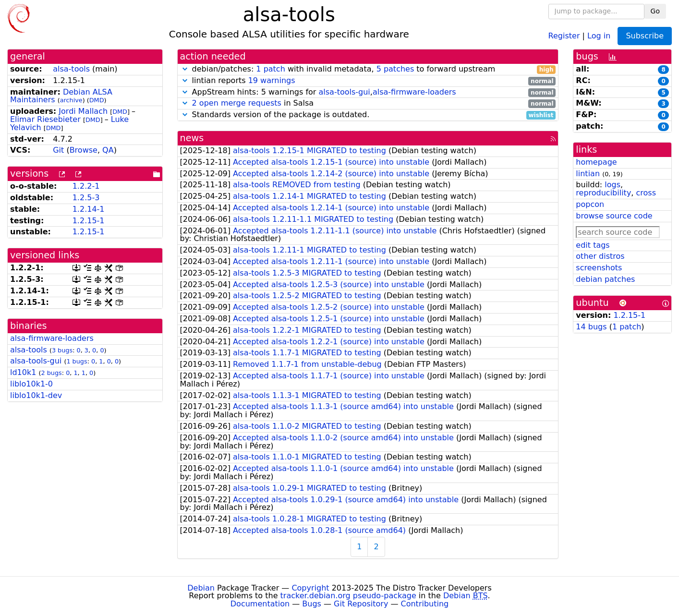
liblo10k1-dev (36, 395)
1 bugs (77, 361)
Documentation (260, 604)
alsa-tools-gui (36, 361)
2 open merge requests (237, 103)
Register (564, 35)
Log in (599, 35)
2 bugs (52, 373)
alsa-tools (71, 69)
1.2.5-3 (86, 198)
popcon (590, 204)
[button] (185, 69)
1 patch (270, 69)
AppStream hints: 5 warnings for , (368, 92)
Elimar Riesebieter (45, 119)
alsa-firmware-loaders (52, 338)
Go (655, 11)
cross (646, 193)
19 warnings (272, 80)
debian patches (605, 279)
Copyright (310, 588)
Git (58, 150)
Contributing (425, 604)
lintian (588, 174)
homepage (596, 162)
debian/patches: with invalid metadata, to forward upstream (368, 69)
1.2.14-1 (89, 209)
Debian (201, 588)
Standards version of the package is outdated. (368, 115)
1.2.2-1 (86, 186)
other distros (600, 256)
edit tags (593, 245)
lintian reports (368, 81)
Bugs (312, 604)
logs (612, 185)
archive (71, 100)
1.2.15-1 (89, 221)
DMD (97, 100)
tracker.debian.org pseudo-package (348, 596)
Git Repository (361, 604)
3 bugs (62, 350)
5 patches (395, 69)
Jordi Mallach (83, 111)
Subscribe (645, 36)
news (192, 138)
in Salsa (368, 103)
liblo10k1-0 (31, 384)
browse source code (614, 216)
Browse (84, 150)
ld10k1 (23, 372)
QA (108, 150)
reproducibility (603, 193)
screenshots (599, 268)
